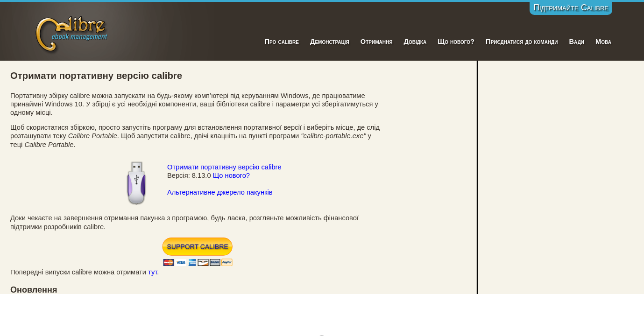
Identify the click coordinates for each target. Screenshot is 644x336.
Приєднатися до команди (522, 42)
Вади (577, 42)
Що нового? (456, 42)
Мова (603, 42)
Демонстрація (330, 42)
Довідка (415, 42)
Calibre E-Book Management (72, 33)
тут (152, 272)
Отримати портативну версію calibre (224, 167)
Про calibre (281, 42)
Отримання (377, 42)
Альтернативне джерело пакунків (220, 192)
